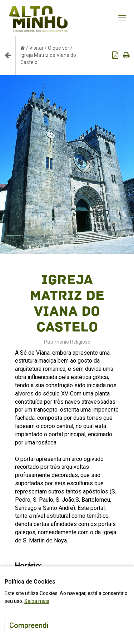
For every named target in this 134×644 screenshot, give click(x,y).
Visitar (36, 48)
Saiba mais (37, 601)
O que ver (59, 48)
